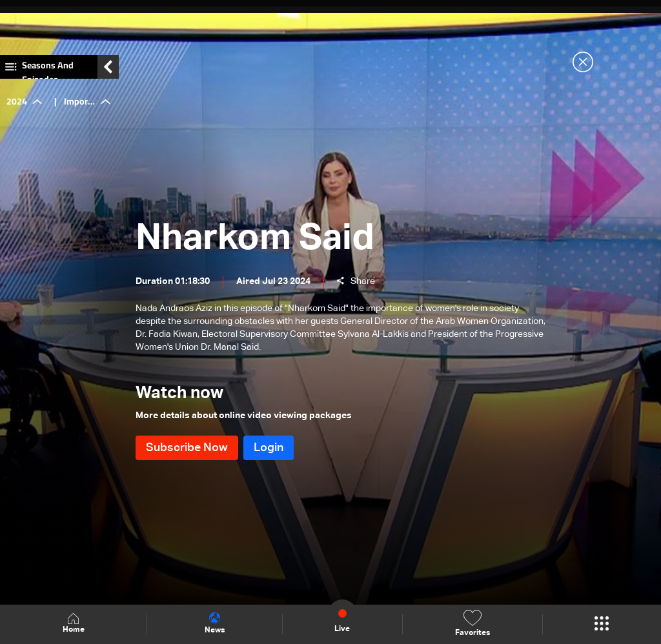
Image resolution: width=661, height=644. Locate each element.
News (215, 623)
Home (74, 624)
